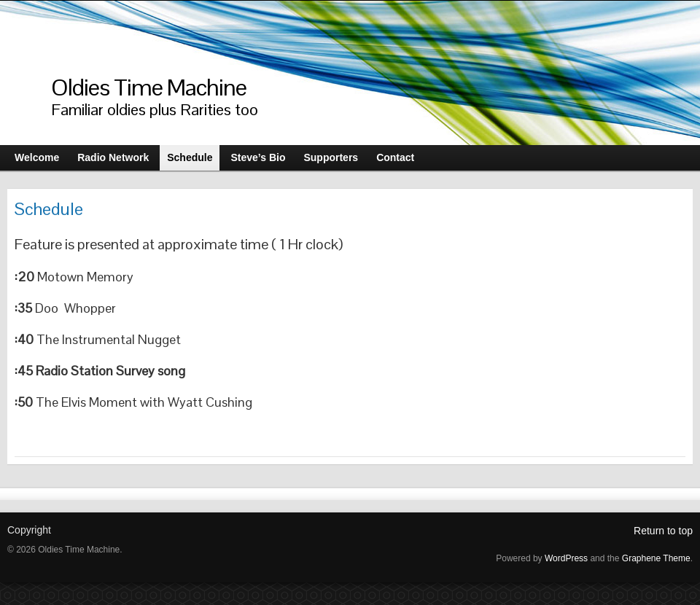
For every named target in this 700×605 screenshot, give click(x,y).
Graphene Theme (656, 558)
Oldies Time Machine (149, 87)
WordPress (566, 558)
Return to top (663, 531)
